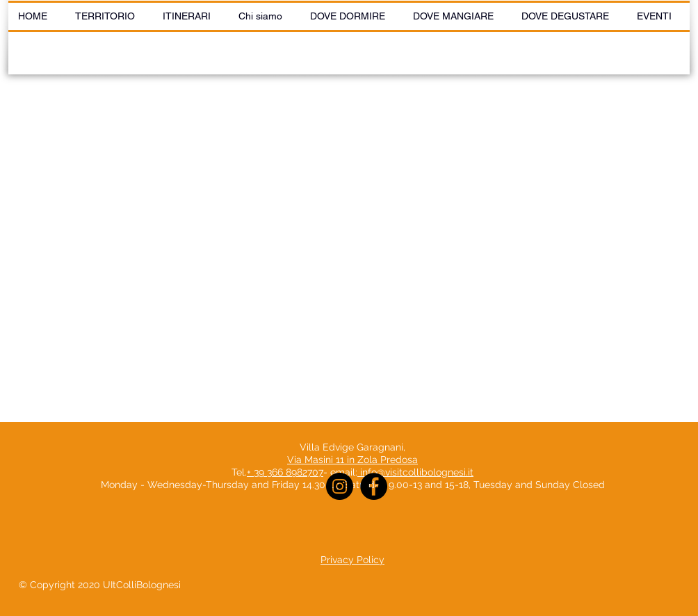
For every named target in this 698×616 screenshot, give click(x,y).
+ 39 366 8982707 (285, 472)
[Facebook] (374, 486)
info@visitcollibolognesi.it (417, 472)
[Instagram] (340, 486)
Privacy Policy (352, 560)
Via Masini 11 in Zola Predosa (352, 460)
